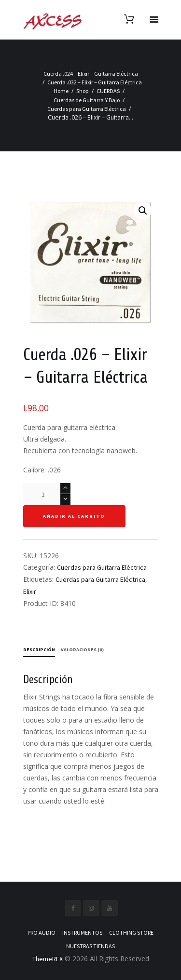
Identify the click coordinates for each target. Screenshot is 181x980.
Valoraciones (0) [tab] (82, 650)
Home (61, 91)
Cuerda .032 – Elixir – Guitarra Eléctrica (95, 82)
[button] (143, 211)
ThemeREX (48, 959)
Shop (83, 91)
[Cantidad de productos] (47, 494)
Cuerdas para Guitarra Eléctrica (87, 109)
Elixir (30, 591)
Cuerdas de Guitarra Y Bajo (87, 100)
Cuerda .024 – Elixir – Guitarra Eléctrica (91, 74)
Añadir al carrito (74, 516)
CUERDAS (108, 91)
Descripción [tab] (39, 650)
